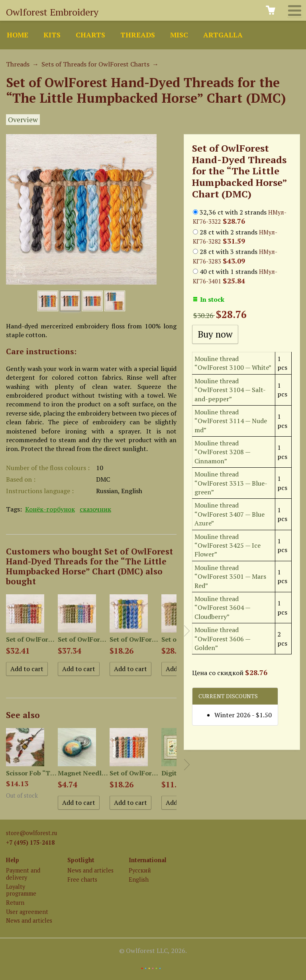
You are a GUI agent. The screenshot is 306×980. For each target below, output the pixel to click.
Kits (52, 35)
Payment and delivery (23, 874)
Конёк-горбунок (50, 509)
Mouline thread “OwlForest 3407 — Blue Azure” (229, 514)
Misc (179, 35)
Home (18, 35)
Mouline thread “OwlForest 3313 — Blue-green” (231, 483)
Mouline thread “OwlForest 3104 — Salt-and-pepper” (230, 390)
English (139, 879)
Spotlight (81, 860)
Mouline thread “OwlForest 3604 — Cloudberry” (222, 608)
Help (13, 860)
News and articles (29, 920)
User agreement (27, 912)
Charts (90, 35)
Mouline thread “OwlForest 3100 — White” (233, 363)
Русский (140, 870)
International (148, 860)
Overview (23, 120)
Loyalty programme (21, 890)
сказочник (95, 509)
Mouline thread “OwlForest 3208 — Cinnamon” (222, 452)
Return (15, 903)
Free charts (82, 879)
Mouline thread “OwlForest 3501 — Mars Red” (230, 577)
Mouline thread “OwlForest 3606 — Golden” (222, 639)
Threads (138, 35)
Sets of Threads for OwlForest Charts (95, 64)
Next (187, 631)
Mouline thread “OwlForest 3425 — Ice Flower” (228, 546)
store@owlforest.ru (31, 833)
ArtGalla (223, 35)
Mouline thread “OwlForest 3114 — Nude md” (231, 421)
